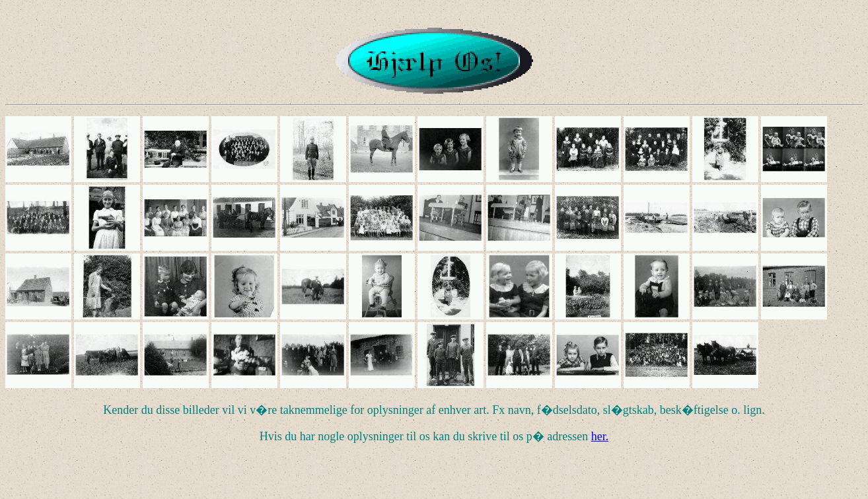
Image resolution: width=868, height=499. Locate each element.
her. (600, 436)
